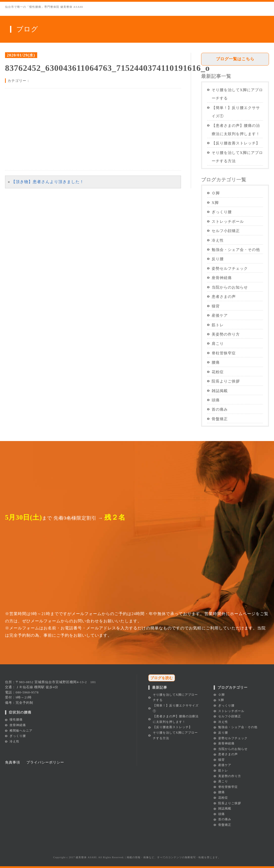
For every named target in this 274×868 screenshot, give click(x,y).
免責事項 (13, 762)
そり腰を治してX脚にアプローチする (237, 94)
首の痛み (220, 409)
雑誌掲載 (220, 391)
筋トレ (218, 325)
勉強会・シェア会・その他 (236, 250)
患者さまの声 (224, 296)
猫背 (216, 306)
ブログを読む (162, 678)
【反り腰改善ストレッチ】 (236, 143)
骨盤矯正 (220, 419)
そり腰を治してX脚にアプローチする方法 (237, 157)
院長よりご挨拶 (226, 381)
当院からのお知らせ (230, 287)
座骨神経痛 (222, 278)
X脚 (215, 203)
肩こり (218, 343)
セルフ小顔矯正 (226, 231)
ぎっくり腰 (222, 212)
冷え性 (218, 240)
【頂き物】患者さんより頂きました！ (48, 182)
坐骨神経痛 (18, 725)
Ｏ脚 (216, 193)
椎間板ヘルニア (21, 731)
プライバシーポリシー (45, 762)
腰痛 (216, 362)
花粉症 (218, 372)
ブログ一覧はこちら (235, 59)
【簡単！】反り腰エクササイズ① (236, 112)
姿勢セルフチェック (230, 268)
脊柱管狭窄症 (224, 353)
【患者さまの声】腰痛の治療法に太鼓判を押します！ (236, 130)
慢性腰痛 (16, 720)
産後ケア (220, 315)
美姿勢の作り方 (226, 334)
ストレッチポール (228, 221)
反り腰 (218, 259)
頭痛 (216, 400)
